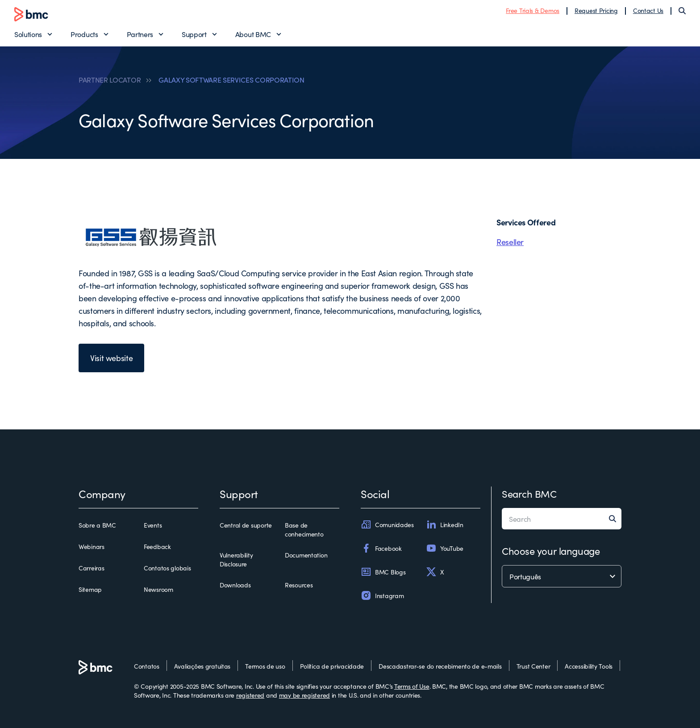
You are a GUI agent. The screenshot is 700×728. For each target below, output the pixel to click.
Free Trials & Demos (533, 10)
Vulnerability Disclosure (236, 559)
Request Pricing (596, 10)
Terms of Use (412, 686)
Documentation (306, 555)
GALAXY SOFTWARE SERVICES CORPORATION (231, 79)
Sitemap (90, 589)
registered (250, 695)
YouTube (445, 548)
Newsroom (158, 589)
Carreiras (91, 568)
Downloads (235, 585)
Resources (299, 585)
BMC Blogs (383, 572)
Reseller (510, 242)
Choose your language (551, 551)
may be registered (304, 695)
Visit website (111, 358)
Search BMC (529, 493)
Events (153, 525)
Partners (140, 34)
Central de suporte (246, 525)
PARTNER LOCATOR (110, 79)
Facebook (381, 548)
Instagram (382, 595)
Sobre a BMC (97, 525)
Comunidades (387, 524)
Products (84, 34)
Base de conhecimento (304, 529)
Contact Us (648, 10)
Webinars (92, 546)
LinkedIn (445, 524)
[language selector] (562, 576)
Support (194, 34)
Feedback (157, 546)
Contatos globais (167, 568)
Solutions (28, 34)
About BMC (253, 34)
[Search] (682, 11)
